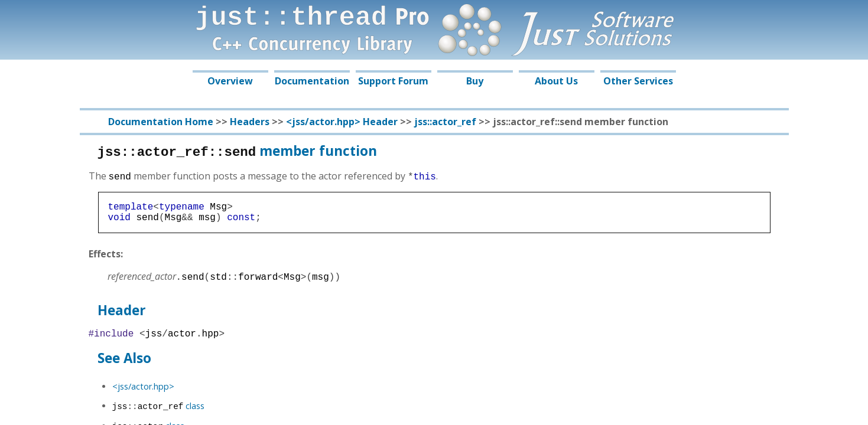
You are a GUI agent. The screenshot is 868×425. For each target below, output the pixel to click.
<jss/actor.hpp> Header (342, 122)
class (159, 412)
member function (238, 151)
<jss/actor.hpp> (143, 392)
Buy (475, 81)
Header (122, 314)
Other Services (638, 81)
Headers (250, 122)
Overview (230, 81)
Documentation (312, 81)
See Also (124, 364)
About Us (556, 81)
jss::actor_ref (445, 122)
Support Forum (393, 81)
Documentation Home (161, 122)
